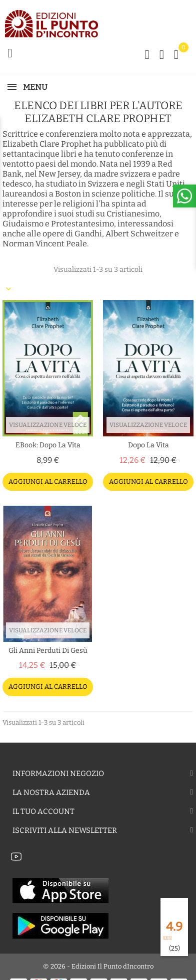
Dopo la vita (148, 445)
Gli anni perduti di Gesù (48, 651)
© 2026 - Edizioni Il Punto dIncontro (98, 966)
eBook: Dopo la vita (48, 445)
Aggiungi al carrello (48, 482)
